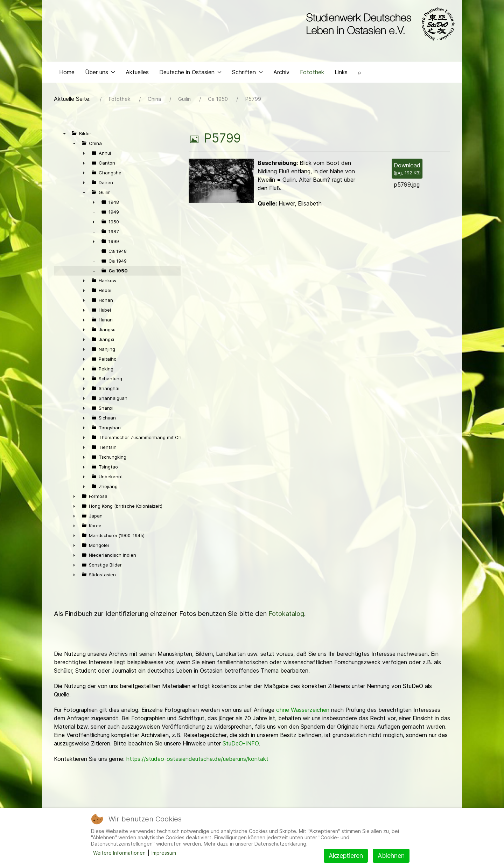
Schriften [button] (247, 72)
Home (67, 72)
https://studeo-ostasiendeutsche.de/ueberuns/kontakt (197, 759)
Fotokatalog (286, 614)
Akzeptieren (346, 856)
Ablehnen (391, 856)
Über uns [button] (100, 72)
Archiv (281, 72)
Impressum (164, 853)
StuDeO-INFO (241, 743)
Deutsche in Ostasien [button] (190, 72)
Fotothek (312, 72)
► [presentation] (84, 153)
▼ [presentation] (64, 133)
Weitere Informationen (119, 853)
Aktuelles (137, 72)
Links (341, 72)
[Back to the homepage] (379, 24)
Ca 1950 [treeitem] (118, 271)
